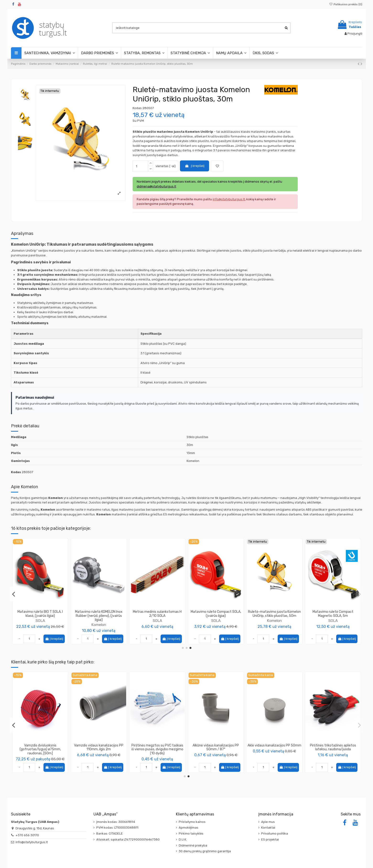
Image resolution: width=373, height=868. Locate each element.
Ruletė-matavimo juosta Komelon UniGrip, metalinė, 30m (157, 614)
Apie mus (268, 822)
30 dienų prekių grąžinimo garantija (205, 851)
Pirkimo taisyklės (191, 834)
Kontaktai (268, 828)
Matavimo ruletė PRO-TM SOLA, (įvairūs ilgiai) (333, 614)
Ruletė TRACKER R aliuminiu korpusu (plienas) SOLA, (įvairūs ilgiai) (216, 616)
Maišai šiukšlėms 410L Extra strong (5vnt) (40, 747)
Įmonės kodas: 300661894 (116, 822)
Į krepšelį (195, 166)
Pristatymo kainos (192, 822)
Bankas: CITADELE (110, 834)
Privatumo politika (275, 834)
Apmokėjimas (189, 828)
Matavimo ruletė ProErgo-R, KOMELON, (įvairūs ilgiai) (99, 614)
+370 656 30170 (27, 835)
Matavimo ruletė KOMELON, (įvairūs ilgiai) (274, 614)
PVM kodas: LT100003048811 (117, 828)
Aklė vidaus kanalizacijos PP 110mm (216, 747)
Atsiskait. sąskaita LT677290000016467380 (128, 839)
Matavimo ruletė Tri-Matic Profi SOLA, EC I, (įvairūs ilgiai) (40, 614)
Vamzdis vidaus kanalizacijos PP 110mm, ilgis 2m (333, 747)
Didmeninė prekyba (193, 845)
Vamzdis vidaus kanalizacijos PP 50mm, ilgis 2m (157, 747)
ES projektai (270, 839)
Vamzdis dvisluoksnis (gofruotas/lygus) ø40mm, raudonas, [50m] (99, 749)
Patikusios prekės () (346, 4)
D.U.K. (183, 839)
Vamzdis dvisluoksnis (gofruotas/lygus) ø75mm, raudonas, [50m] (274, 749)
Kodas (137, 108)
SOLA (40, 621)
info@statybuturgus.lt (32, 842)
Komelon (99, 621)
